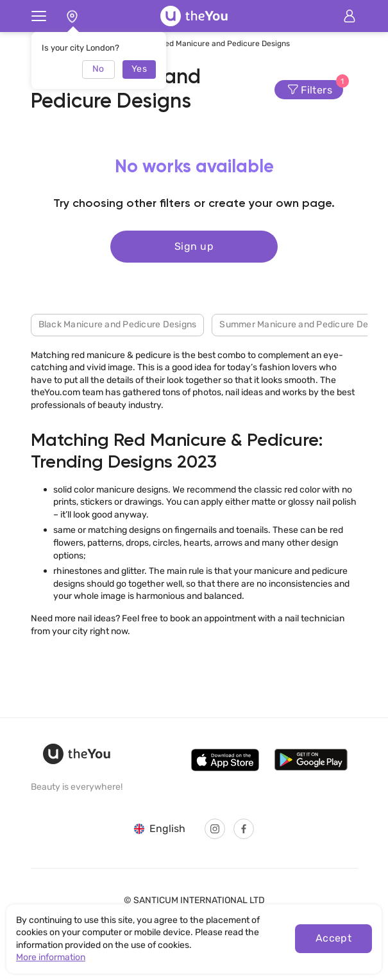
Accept (334, 938)
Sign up (194, 246)
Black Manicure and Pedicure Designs (118, 324)
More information (51, 957)
